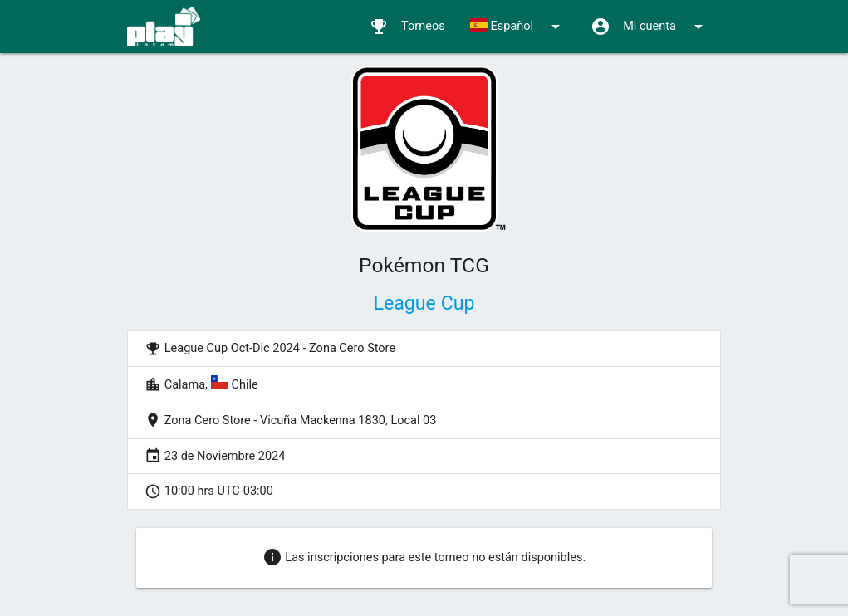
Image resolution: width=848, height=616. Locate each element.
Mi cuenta (649, 27)
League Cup (424, 303)
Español (518, 27)
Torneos (407, 27)
